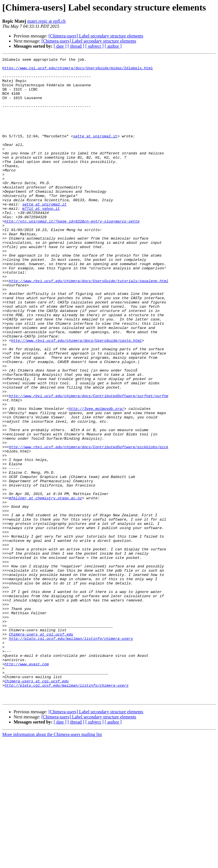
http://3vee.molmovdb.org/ (96, 479)
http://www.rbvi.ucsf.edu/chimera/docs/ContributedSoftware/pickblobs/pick (89, 525)
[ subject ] (95, 46)
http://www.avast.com (27, 786)
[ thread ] (76, 46)
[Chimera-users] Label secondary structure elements (96, 36)
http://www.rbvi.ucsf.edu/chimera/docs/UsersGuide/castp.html (76, 397)
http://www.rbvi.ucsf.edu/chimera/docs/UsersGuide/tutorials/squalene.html (89, 326)
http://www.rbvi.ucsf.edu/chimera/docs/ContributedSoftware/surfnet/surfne (89, 464)
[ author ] (113, 46)
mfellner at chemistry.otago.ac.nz (45, 586)
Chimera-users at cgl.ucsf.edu (41, 750)
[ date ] (60, 46)
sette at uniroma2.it (95, 152)
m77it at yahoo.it (41, 239)
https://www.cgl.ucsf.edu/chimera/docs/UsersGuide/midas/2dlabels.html (77, 70)
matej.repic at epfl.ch (46, 21)
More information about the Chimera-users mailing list (52, 863)
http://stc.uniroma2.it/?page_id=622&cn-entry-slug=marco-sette (72, 254)
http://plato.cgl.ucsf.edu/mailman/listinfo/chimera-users (71, 755)
